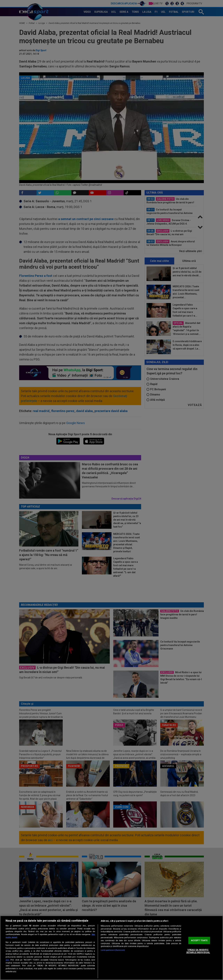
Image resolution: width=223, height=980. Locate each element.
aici (7, 960)
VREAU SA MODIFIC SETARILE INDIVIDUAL (198, 951)
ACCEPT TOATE (199, 940)
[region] (111, 948)
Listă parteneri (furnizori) (113, 950)
